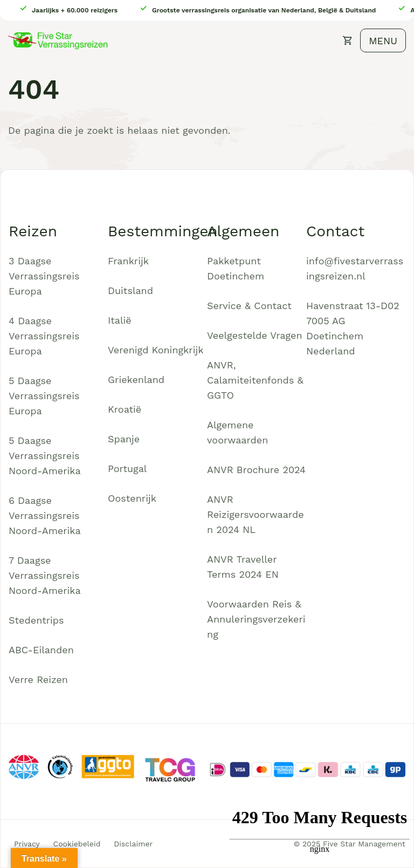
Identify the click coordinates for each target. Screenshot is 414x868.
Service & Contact (249, 306)
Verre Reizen (38, 679)
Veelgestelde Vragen (255, 335)
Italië (120, 320)
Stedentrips (36, 620)
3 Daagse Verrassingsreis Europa (44, 276)
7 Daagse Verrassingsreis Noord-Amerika (45, 575)
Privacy (27, 844)
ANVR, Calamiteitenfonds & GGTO (255, 380)
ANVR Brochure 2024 (256, 470)
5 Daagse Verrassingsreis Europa (44, 396)
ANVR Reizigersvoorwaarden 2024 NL (256, 514)
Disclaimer (133, 844)
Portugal (127, 469)
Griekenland (136, 380)
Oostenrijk (132, 498)
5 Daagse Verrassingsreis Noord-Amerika (45, 456)
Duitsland (130, 291)
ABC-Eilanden (41, 650)
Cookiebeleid (77, 844)
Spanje (124, 439)
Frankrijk (128, 261)
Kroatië (125, 409)
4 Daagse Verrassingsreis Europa (44, 336)
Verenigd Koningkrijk (156, 350)
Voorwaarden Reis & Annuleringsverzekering (256, 619)
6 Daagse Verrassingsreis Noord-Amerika (45, 515)
